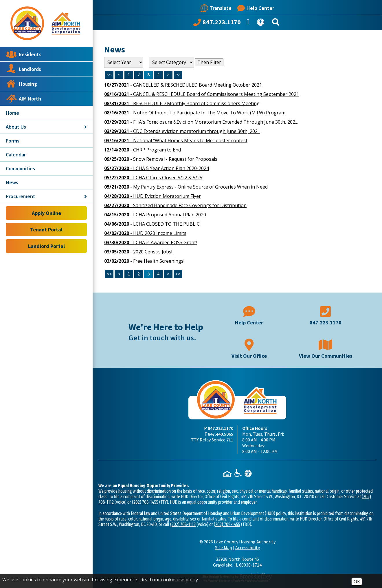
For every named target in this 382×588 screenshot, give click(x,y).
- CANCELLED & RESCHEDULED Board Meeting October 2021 (183, 85)
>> (178, 274)
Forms (13, 141)
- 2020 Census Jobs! (138, 252)
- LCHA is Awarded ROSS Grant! (150, 242)
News (12, 182)
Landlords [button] (23, 69)
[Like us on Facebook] (249, 23)
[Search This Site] (277, 23)
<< (109, 274)
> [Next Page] (168, 74)
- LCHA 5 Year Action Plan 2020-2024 (157, 168)
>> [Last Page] (178, 74)
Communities (20, 168)
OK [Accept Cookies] (357, 582)
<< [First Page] (109, 74)
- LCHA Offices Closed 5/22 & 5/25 (153, 178)
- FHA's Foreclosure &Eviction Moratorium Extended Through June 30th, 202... (201, 122)
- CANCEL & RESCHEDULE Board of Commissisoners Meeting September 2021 (202, 94)
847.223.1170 (221, 428)
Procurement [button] (46, 196)
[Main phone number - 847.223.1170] (326, 315)
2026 (208, 542)
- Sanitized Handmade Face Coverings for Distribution (175, 205)
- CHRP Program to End (143, 150)
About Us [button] (46, 127)
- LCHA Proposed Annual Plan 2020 (155, 215)
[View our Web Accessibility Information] (262, 23)
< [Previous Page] (119, 74)
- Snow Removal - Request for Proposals (161, 159)
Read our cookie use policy (169, 580)
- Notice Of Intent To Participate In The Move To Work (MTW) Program (195, 113)
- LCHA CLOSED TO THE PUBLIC (152, 224)
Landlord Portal (46, 246)
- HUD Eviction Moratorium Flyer (153, 196)
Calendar (16, 155)
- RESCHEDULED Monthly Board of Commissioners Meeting (182, 103)
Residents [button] (24, 54)
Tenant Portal (46, 230)
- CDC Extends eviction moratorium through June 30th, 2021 (182, 131)
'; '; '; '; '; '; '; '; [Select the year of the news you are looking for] (124, 62)
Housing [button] (21, 84)
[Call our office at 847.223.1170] (217, 23)
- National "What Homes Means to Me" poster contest (176, 140)
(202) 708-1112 (183, 524)
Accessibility (248, 547)
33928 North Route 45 (237, 562)
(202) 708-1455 (145, 502)
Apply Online (46, 213)
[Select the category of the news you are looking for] (171, 62)
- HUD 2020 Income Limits (145, 233)
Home (12, 113)
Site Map (224, 547)
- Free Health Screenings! (144, 261)
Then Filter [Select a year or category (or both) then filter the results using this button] (209, 62)
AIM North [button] (23, 98)
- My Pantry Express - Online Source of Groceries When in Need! (186, 187)
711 (230, 440)
